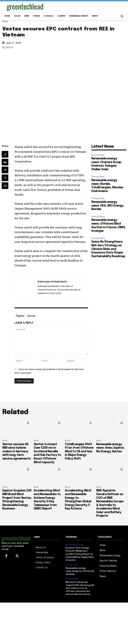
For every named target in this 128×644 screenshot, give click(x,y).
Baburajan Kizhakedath (52, 281)
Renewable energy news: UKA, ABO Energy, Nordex (107, 206)
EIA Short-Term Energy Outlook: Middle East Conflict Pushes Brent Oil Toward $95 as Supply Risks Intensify (80, 554)
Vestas (31, 316)
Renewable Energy (75, 545)
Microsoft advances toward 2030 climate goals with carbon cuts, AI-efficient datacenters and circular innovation (80, 588)
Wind (6, 21)
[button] (122, 16)
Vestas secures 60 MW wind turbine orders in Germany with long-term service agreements (17, 452)
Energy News (98, 155)
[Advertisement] (87, 7)
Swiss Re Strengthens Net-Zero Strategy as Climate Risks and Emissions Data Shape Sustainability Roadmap (108, 249)
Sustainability (98, 238)
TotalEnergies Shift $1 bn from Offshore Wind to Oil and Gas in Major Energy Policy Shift (79, 452)
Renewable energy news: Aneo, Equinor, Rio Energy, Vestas (110, 448)
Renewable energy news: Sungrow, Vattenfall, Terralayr (80, 571)
